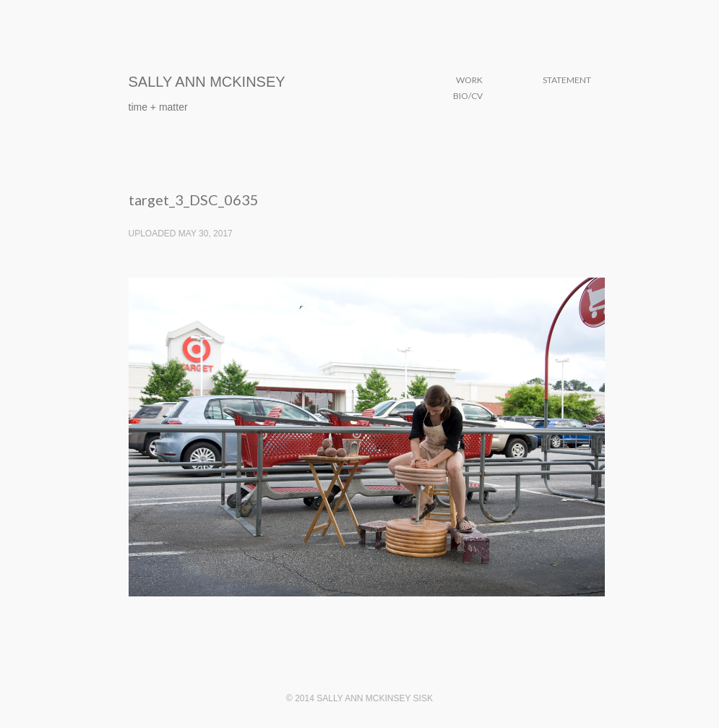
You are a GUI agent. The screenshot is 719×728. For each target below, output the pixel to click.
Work (469, 80)
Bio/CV (468, 96)
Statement (567, 80)
